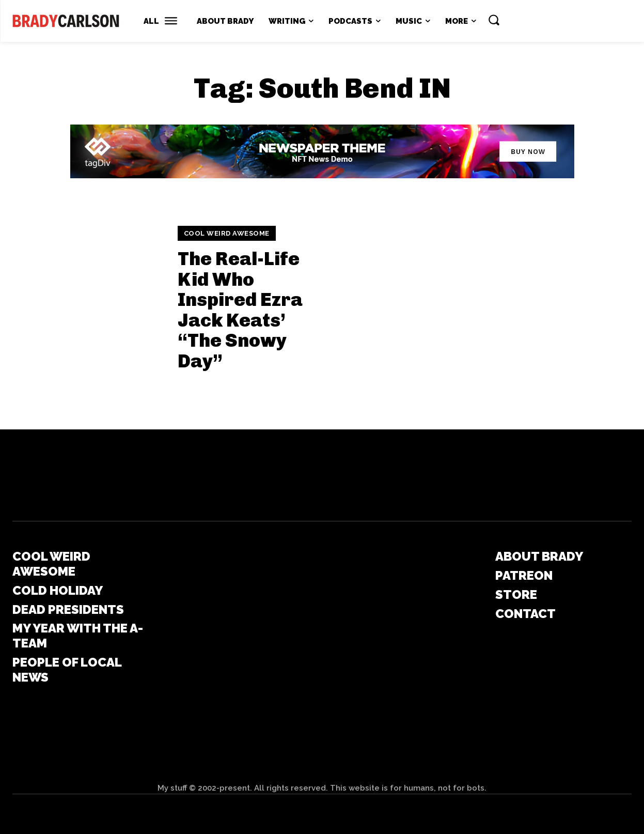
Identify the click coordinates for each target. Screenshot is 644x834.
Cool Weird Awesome (227, 233)
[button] (494, 20)
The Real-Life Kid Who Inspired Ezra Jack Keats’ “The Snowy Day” (240, 310)
